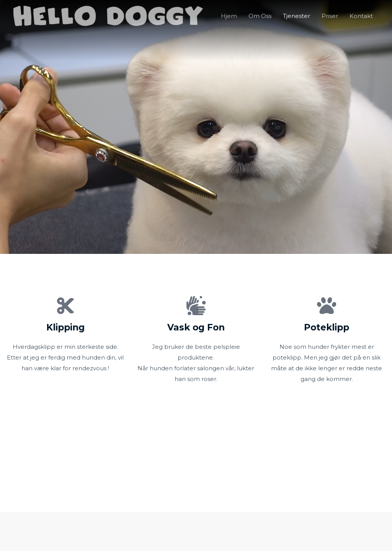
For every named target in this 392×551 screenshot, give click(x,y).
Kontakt (361, 16)
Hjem (229, 16)
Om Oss (260, 16)
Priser (330, 16)
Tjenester (296, 16)
